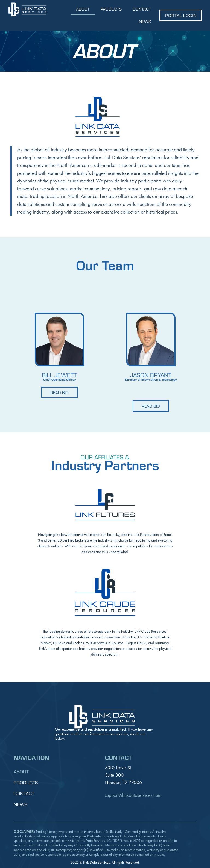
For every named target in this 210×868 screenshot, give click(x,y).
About (83, 9)
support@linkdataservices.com (133, 795)
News (145, 21)
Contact (142, 9)
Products (111, 9)
